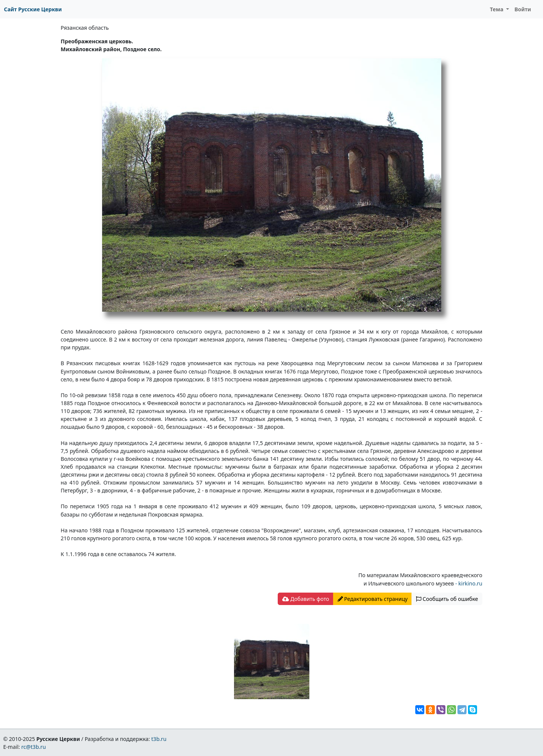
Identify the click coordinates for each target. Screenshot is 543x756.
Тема (497, 9)
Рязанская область (85, 28)
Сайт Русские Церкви (33, 9)
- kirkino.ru (468, 583)
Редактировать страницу (373, 599)
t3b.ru (159, 739)
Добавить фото (306, 599)
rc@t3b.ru (34, 747)
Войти (523, 9)
